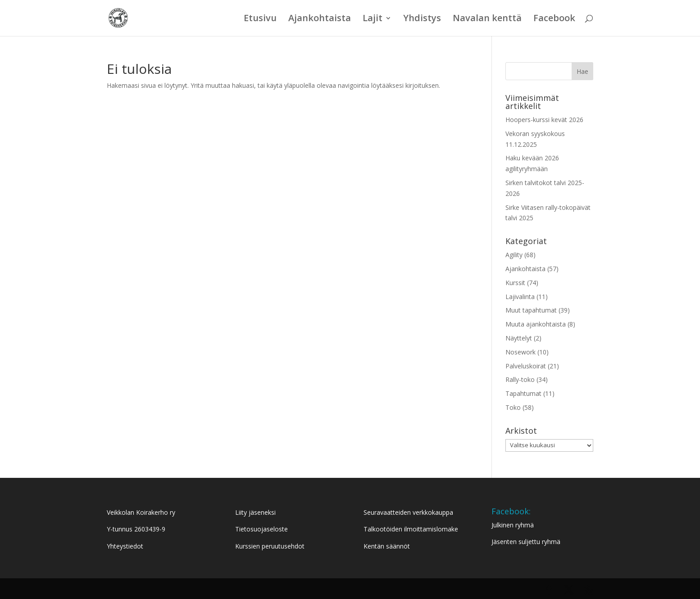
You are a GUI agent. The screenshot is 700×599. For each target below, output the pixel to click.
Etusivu (260, 19)
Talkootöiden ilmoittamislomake (411, 529)
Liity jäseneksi (255, 512)
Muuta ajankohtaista (536, 324)
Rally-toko (520, 379)
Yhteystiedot (125, 546)
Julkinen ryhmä (513, 525)
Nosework (520, 352)
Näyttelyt (519, 338)
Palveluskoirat (526, 366)
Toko (513, 407)
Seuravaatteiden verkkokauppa (408, 512)
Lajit (373, 19)
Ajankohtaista (320, 19)
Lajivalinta (520, 297)
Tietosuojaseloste (261, 529)
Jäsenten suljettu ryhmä (526, 542)
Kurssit (515, 283)
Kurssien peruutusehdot (270, 546)
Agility (514, 255)
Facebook (554, 19)
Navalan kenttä (487, 19)
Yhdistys (422, 19)
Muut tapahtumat (531, 310)
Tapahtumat (523, 393)
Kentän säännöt (387, 546)
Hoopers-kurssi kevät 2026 (544, 120)
